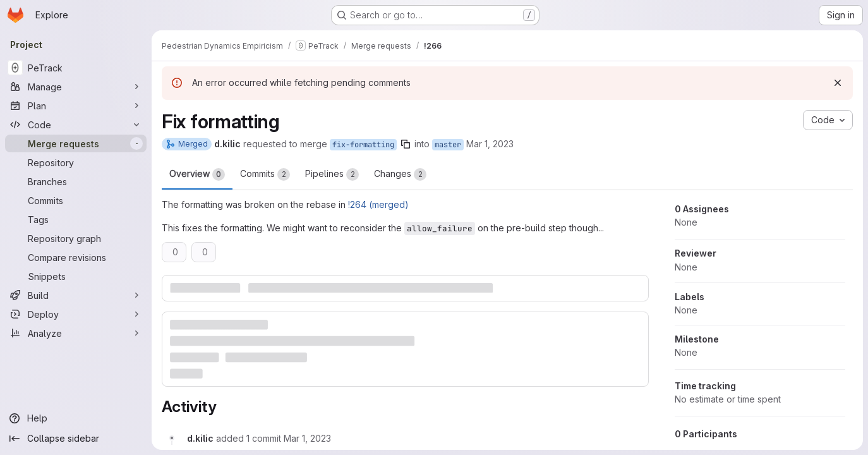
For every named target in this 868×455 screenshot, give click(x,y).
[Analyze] (76, 333)
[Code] (76, 124)
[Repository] (76, 162)
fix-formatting (363, 145)
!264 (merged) (378, 204)
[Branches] (76, 181)
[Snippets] (76, 276)
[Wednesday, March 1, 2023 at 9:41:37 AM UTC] (307, 438)
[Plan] (76, 106)
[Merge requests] (76, 143)
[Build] (76, 295)
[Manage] (76, 87)
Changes (400, 174)
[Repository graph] (76, 238)
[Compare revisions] (76, 257)
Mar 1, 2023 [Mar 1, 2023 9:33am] (490, 144)
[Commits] (76, 200)
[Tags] (76, 219)
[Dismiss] (838, 83)
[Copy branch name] (406, 144)
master (448, 145)
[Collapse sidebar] (76, 439)
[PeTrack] (76, 68)
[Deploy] (76, 314)
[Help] (76, 418)
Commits (265, 174)
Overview (197, 174)
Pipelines (332, 174)
